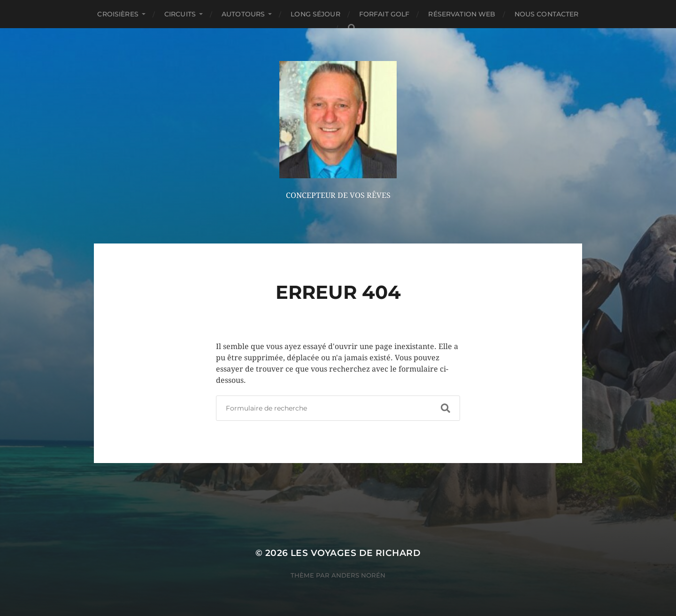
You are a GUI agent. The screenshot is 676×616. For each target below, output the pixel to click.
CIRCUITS (180, 14)
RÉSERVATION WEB (462, 14)
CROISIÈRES (118, 14)
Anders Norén (358, 575)
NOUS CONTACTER (547, 14)
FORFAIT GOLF (384, 14)
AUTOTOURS (243, 14)
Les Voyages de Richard (356, 553)
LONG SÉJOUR (315, 14)
